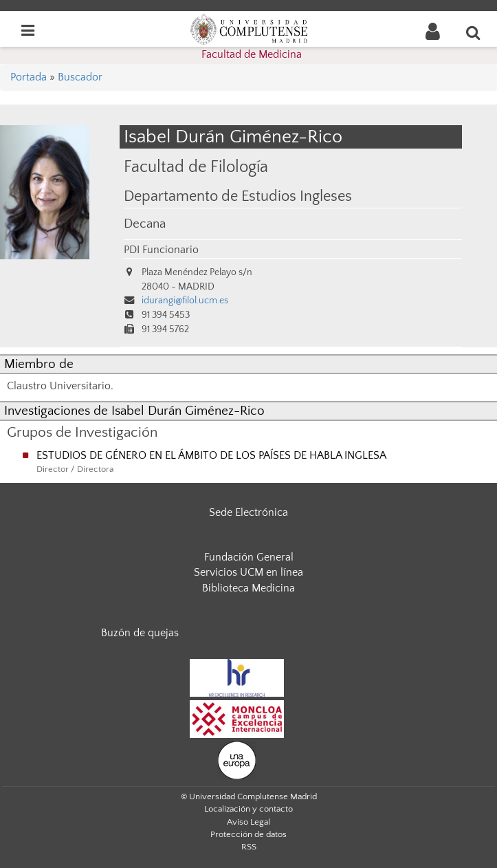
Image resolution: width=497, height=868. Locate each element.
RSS (249, 847)
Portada (29, 77)
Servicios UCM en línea (248, 572)
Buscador (80, 77)
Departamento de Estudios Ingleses (238, 197)
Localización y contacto (248, 809)
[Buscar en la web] (474, 32)
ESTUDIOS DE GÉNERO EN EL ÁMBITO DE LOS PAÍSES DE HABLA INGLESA (211, 455)
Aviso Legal (248, 822)
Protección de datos (248, 834)
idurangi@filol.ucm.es (185, 301)
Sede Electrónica (248, 512)
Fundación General (249, 557)
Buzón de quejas (140, 633)
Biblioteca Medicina (248, 588)
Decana (145, 224)
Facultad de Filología (196, 167)
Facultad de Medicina (252, 54)
